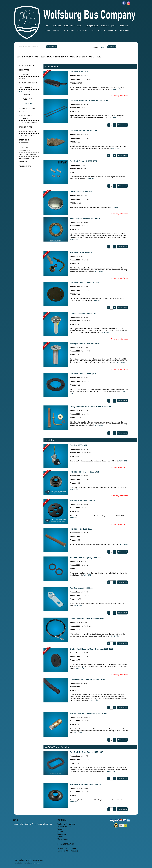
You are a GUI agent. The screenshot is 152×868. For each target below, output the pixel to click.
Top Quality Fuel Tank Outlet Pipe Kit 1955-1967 (91, 407)
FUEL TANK (94, 57)
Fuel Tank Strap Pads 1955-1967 (84, 131)
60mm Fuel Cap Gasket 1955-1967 (85, 218)
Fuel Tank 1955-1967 (79, 72)
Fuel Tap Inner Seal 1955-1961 (83, 500)
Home (47, 26)
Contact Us (112, 30)
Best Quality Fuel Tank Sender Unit (85, 343)
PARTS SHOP (23, 57)
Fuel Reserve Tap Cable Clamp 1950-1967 (88, 713)
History (47, 30)
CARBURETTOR (29, 95)
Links (93, 30)
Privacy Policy (18, 824)
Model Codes (69, 30)
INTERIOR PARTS (25, 127)
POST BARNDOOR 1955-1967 (50, 57)
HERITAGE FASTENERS (28, 123)
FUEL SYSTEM (77, 57)
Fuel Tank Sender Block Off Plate (84, 283)
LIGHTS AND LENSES (27, 136)
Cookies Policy (31, 824)
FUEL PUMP (27, 99)
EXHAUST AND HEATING (28, 83)
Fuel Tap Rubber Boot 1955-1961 (84, 472)
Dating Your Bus (92, 26)
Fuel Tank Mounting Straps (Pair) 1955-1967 (89, 100)
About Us (101, 30)
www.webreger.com (36, 863)
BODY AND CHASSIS (27, 66)
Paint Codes (123, 26)
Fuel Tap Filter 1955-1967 (81, 529)
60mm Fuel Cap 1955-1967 (81, 192)
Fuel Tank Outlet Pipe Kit (81, 252)
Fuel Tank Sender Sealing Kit (83, 374)
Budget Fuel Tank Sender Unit (83, 313)
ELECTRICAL (24, 74)
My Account (124, 30)
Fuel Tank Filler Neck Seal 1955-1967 (86, 784)
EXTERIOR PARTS (26, 87)
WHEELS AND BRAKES (27, 154)
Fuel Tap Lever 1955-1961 (81, 588)
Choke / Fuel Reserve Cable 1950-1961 (87, 619)
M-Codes (57, 30)
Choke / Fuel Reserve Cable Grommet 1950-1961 (91, 649)
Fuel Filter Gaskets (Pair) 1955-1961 (86, 558)
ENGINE (22, 79)
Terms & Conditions (45, 824)
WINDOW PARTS (25, 166)
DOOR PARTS (24, 70)
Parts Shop (57, 26)
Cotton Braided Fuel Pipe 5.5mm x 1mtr (87, 679)
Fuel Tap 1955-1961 (78, 445)
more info (117, 89)
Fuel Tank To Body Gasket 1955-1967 (86, 752)
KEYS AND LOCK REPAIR (28, 131)
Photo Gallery (82, 30)
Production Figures (108, 26)
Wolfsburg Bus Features (73, 26)
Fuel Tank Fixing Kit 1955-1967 (83, 161)
